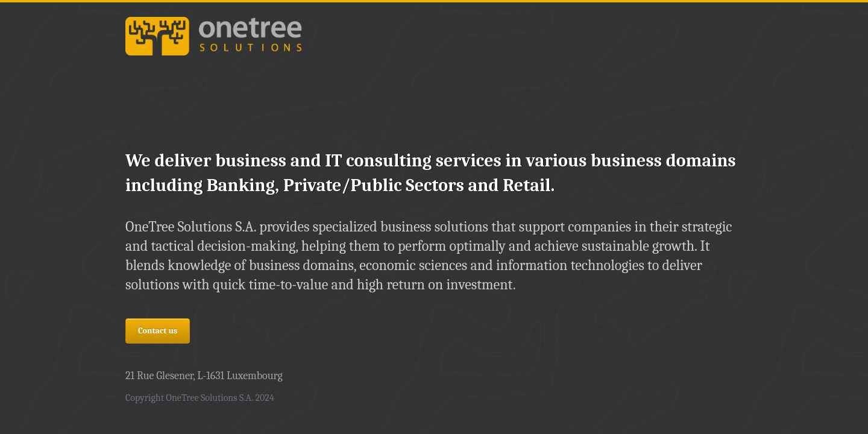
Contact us (158, 331)
